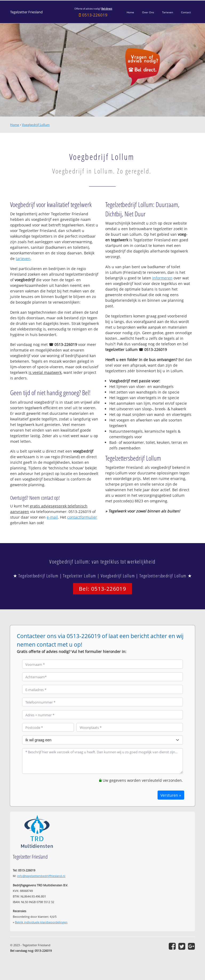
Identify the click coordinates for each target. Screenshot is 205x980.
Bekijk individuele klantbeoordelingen (41, 922)
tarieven (23, 259)
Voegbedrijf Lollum (36, 125)
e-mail (52, 517)
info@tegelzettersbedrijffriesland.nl (41, 876)
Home (15, 125)
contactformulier (82, 517)
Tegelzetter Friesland (26, 12)
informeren (162, 278)
